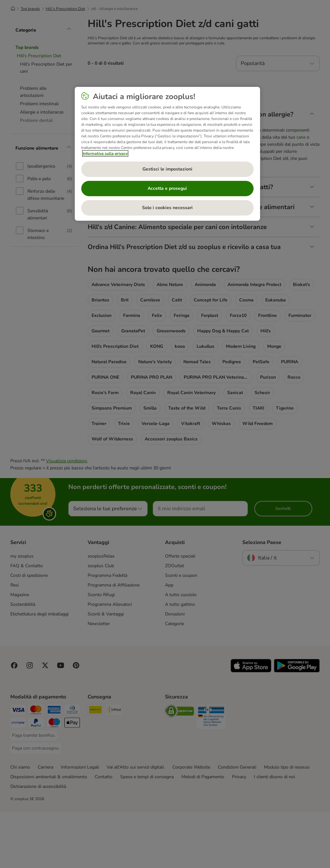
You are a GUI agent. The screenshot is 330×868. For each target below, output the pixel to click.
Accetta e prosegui (167, 188)
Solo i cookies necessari (167, 208)
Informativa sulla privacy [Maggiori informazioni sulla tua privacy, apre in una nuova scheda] (105, 153)
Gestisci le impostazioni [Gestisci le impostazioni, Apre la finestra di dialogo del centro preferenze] (167, 169)
